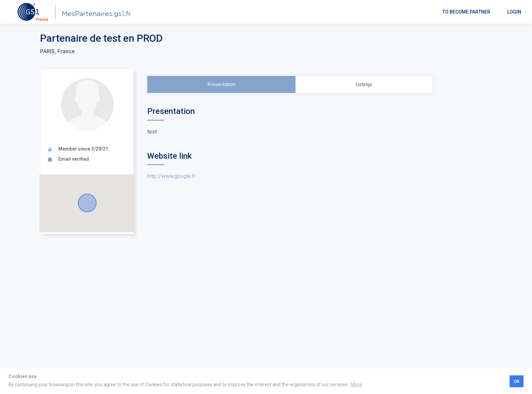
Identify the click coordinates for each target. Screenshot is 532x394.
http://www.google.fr (172, 176)
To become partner (466, 12)
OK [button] (517, 381)
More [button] (356, 385)
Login (514, 12)
